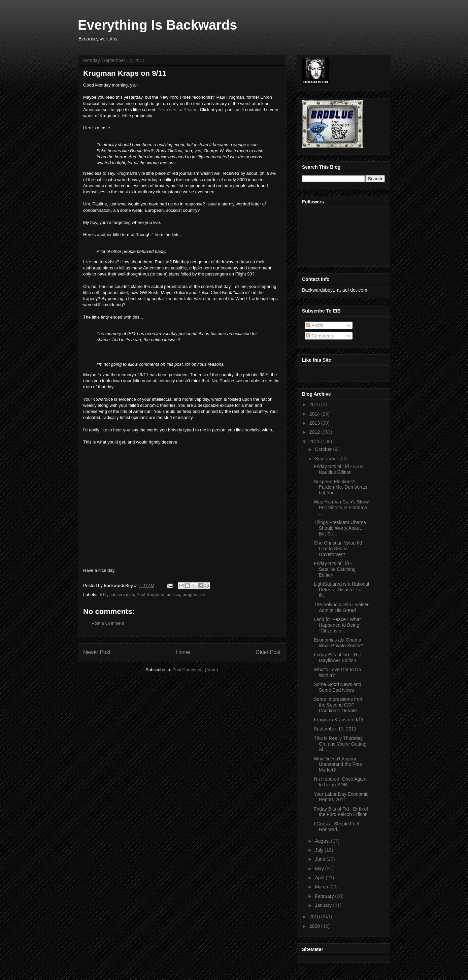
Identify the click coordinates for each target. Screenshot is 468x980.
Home (183, 652)
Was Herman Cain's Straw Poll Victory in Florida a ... (341, 508)
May (320, 869)
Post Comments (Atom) (195, 670)
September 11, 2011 (335, 729)
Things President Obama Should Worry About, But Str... (340, 528)
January (324, 905)
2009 (315, 926)
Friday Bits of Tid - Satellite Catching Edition (335, 569)
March (322, 887)
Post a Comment (108, 623)
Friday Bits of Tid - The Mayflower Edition (338, 658)
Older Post (268, 652)
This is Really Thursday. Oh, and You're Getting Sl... (340, 744)
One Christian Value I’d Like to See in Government (338, 549)
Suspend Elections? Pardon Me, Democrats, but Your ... (341, 487)
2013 (315, 423)
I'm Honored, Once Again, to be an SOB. (341, 782)
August (323, 841)
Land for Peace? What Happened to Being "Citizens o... (337, 625)
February (325, 896)
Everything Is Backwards (158, 25)
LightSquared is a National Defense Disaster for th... (341, 590)
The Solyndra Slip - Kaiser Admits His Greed (341, 607)
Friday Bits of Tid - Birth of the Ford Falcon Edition (341, 812)
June (321, 859)
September (327, 459)
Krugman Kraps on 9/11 (339, 720)
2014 (315, 414)
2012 (315, 432)
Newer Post (97, 652)
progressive (194, 595)
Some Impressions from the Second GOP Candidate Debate (339, 705)
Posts (315, 325)
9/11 (103, 595)
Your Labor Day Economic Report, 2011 (341, 797)
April (320, 878)
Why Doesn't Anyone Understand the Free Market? (338, 764)
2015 (315, 404)
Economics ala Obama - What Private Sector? (339, 643)
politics (173, 595)
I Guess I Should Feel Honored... (337, 827)
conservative (122, 595)
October (324, 449)
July (320, 850)
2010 (315, 917)
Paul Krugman (150, 595)
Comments (320, 336)
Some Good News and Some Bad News (338, 687)
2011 (315, 442)
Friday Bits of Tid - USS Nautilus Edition (338, 469)
